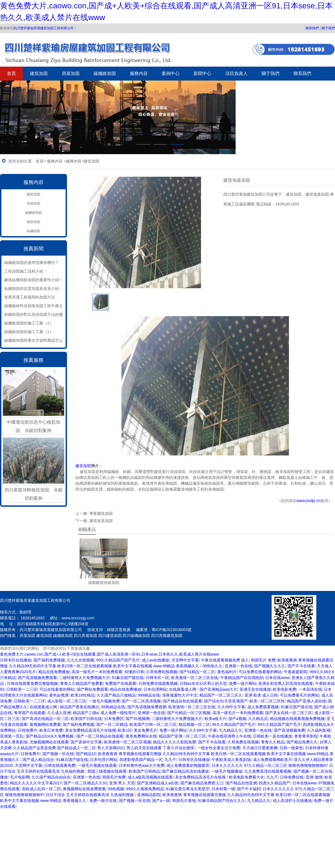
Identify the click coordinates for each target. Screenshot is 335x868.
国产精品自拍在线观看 (183, 701)
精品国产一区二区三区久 (221, 695)
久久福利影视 (319, 730)
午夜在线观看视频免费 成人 (225, 660)
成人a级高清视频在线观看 (150, 777)
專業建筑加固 (101, 513)
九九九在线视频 (80, 660)
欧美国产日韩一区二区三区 (153, 724)
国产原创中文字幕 (86, 742)
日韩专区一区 (157, 678)
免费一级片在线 (103, 801)
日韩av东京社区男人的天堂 (203, 683)
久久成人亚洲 (59, 713)
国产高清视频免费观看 (37, 678)
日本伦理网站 (155, 689)
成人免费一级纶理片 (118, 713)
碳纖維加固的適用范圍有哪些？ (32, 263)
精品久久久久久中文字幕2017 (36, 783)
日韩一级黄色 (291, 748)
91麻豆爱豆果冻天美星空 (188, 789)
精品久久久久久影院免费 (174, 742)
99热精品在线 (113, 707)
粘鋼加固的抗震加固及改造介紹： (33, 288)
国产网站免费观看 (92, 689)
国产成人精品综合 (38, 760)
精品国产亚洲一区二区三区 (182, 736)
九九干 (170, 760)
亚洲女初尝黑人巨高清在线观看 (286, 683)
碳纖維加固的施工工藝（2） (29, 323)
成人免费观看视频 (263, 707)
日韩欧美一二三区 (22, 689)
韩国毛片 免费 (263, 660)
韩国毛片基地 (184, 801)
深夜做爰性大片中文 (180, 695)
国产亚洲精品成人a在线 (158, 783)
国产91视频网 (138, 719)
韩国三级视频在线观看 (107, 771)
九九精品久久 (231, 730)
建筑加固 (39, 73)
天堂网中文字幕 (185, 660)
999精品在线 (149, 695)
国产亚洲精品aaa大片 (218, 689)
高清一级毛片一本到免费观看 (97, 672)
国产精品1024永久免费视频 (50, 736)
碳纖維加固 (105, 73)
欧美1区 (125, 730)
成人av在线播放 (156, 660)
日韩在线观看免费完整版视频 (32, 683)
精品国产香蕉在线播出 (80, 707)
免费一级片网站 (243, 683)
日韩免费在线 (292, 777)
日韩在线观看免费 (60, 765)
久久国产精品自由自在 (51, 777)
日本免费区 (114, 719)
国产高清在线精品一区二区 (45, 719)
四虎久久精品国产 (274, 783)
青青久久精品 (273, 742)
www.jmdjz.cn (309, 501)
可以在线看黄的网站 (57, 689)
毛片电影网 (20, 777)
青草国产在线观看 (30, 713)
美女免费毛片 (145, 730)
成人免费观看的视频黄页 (188, 765)
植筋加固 (33, 222)
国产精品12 (86, 754)
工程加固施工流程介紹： (26, 271)
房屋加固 (71, 73)
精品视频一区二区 (194, 724)
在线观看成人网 (183, 689)
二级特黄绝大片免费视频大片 (84, 678)
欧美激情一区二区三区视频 (128, 742)
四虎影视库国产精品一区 (141, 760)
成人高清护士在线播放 (292, 801)
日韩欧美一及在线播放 (272, 736)
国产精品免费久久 (302, 742)
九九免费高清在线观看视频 (268, 771)
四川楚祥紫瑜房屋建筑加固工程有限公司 (44, 28)
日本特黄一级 (223, 789)
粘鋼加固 (33, 231)
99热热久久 (212, 666)
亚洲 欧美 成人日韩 (261, 695)
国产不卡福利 (249, 789)
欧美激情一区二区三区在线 (195, 678)
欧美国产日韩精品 (144, 771)
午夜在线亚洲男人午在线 (229, 736)
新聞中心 (202, 73)
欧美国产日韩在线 (86, 719)
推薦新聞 (33, 249)
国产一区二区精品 (112, 724)
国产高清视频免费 (289, 730)
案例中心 (171, 73)
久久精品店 (258, 719)
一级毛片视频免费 (104, 701)
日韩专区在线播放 (16, 660)
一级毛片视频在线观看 (97, 765)
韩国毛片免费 (114, 777)
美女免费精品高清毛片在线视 (90, 730)
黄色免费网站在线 (141, 736)
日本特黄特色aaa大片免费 (141, 765)
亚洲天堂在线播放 (255, 689)
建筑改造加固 (101, 521)
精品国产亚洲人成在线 (307, 701)
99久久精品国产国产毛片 (118, 660)
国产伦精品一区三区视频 (189, 713)
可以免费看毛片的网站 (300, 695)
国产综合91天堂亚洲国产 (226, 701)
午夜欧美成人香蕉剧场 (231, 760)
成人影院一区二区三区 (67, 701)
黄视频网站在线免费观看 (84, 789)
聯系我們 (312, 28)
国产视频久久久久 (270, 666)
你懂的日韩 (134, 672)
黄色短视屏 (59, 695)
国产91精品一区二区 (197, 672)
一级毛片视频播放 (227, 771)
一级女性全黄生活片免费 (219, 748)
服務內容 (139, 73)
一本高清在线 (310, 689)
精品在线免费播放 (54, 672)
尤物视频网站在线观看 (49, 742)
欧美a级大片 (216, 719)
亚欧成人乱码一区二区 (41, 789)
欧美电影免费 (284, 689)
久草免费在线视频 (162, 672)
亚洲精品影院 (149, 795)
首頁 (11, 73)
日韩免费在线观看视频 (158, 683)
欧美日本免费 (51, 730)
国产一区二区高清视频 (141, 701)
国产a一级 (161, 801)
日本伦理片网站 (104, 760)
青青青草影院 (306, 736)
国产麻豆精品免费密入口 (202, 783)
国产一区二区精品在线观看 (100, 736)
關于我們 (328, 28)
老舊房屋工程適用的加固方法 (30, 297)
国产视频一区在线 (58, 754)
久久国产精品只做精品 (116, 695)
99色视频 (116, 789)
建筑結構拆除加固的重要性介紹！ (33, 280)
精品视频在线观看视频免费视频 (297, 719)
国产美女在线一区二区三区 (289, 713)
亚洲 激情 (314, 777)
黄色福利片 (227, 672)
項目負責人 (236, 73)
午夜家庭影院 (296, 672)
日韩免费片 (28, 730)
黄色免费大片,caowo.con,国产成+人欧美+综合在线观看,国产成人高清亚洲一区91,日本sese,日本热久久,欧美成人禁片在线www (109, 654)
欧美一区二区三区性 (267, 701)
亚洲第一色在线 (238, 666)
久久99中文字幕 (231, 707)
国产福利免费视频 (49, 660)
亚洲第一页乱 (12, 736)
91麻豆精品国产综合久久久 (221, 801)
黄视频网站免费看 (45, 724)
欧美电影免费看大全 (247, 777)
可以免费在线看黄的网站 (260, 672)
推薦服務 (33, 360)
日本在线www (277, 678)
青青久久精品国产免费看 (82, 683)
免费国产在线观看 (121, 683)
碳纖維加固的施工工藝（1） (29, 332)
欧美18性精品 (83, 695)
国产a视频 (237, 719)
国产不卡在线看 (301, 666)
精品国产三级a (86, 713)
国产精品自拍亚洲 (241, 783)
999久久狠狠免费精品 (145, 789)
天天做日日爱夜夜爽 (260, 748)
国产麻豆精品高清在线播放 (185, 771)
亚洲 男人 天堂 (122, 783)
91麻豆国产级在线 (128, 678)
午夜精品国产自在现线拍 (242, 678)
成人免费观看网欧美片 (272, 760)
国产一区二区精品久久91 (85, 783)
